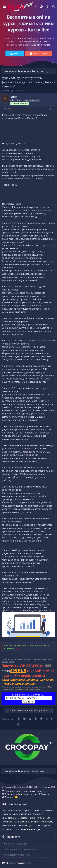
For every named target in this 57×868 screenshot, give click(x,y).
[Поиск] (53, 6)
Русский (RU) (48, 787)
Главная (9, 797)
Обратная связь (13, 791)
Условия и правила (35, 791)
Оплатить (28, 702)
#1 (54, 109)
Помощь (45, 794)
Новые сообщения (17, 844)
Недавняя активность (18, 855)
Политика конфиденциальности (20, 794)
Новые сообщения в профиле (23, 849)
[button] (4, 7)
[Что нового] (47, 6)
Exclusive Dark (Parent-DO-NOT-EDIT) (20, 787)
